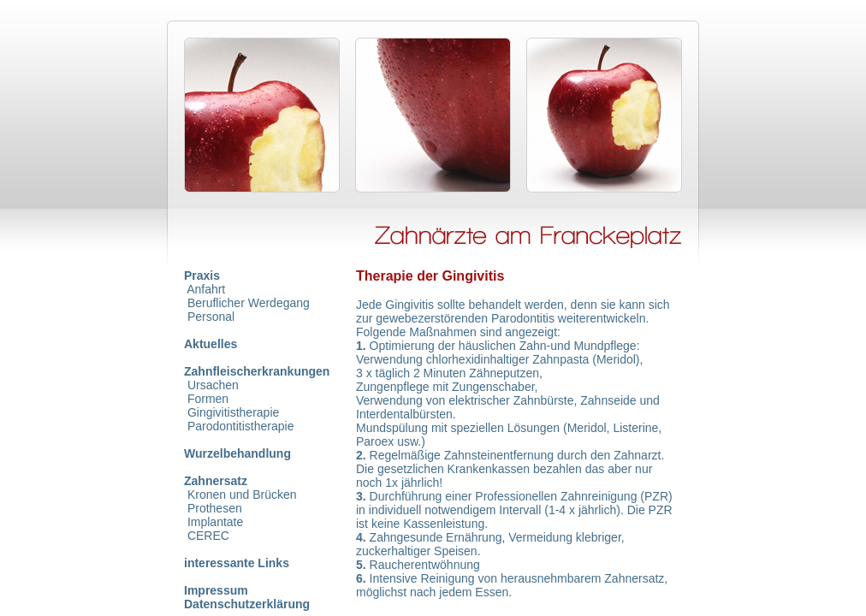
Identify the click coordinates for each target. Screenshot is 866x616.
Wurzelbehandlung (237, 453)
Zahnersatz (216, 481)
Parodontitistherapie (241, 426)
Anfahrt (206, 289)
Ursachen (213, 385)
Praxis (202, 275)
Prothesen (215, 508)
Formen (208, 399)
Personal (211, 317)
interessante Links (237, 563)
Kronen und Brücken (242, 495)
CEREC (208, 536)
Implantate (215, 522)
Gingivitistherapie (233, 412)
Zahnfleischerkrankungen (257, 371)
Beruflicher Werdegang (249, 303)
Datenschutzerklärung (247, 604)
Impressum (216, 590)
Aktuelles (211, 344)
